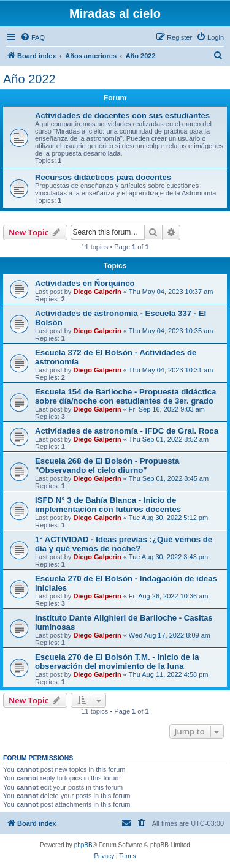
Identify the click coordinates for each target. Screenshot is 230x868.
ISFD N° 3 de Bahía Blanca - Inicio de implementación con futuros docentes (108, 505)
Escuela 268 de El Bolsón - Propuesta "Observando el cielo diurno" (107, 466)
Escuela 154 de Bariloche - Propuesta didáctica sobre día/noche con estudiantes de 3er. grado (125, 396)
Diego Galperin (97, 292)
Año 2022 (29, 79)
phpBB (83, 845)
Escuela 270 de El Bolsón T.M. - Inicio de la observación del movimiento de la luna (117, 662)
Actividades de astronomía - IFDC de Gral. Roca (127, 431)
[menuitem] (33, 37)
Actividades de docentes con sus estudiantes (122, 115)
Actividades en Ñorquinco (85, 283)
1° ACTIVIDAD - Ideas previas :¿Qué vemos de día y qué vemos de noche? (124, 544)
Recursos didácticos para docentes (103, 177)
